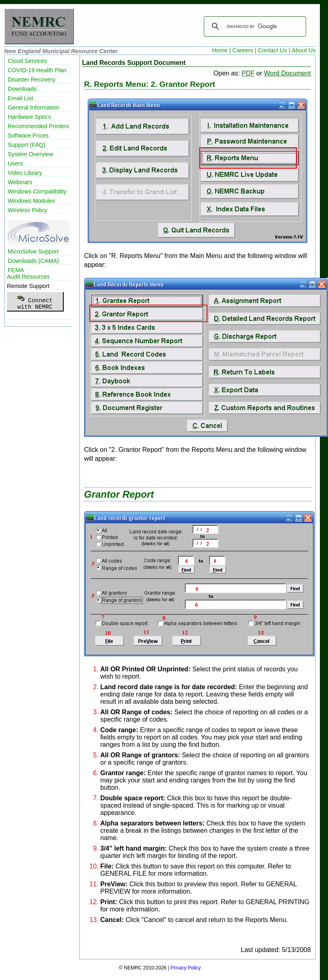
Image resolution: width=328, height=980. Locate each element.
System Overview (30, 154)
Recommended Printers (38, 126)
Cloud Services (27, 61)
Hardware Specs (29, 117)
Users (15, 163)
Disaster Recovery (32, 80)
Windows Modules (31, 201)
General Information (33, 107)
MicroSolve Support (33, 251)
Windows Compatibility (37, 191)
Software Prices (28, 135)
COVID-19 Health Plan (37, 70)
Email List (20, 98)
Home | (221, 50)
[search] (254, 26)
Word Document (287, 73)
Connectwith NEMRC (35, 301)
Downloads (22, 89)
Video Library (25, 173)
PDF (248, 73)
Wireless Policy (28, 210)
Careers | (245, 50)
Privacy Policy (186, 968)
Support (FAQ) (27, 145)
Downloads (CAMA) (33, 261)
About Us (303, 50)
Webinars (20, 182)
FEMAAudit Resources (28, 273)
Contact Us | (274, 50)
